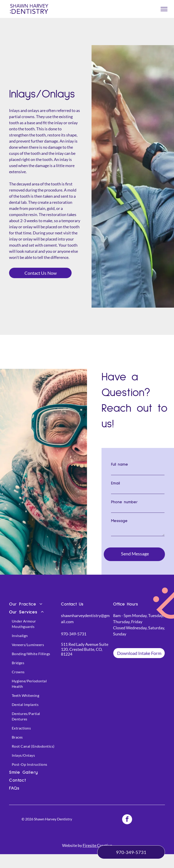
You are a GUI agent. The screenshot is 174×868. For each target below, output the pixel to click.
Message (119, 521)
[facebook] (127, 814)
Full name (120, 464)
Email (115, 483)
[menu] (164, 9)
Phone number (124, 502)
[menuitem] (34, 599)
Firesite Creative (97, 839)
